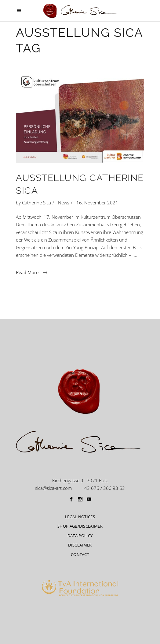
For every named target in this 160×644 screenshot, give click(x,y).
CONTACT (80, 554)
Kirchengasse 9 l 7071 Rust (80, 480)
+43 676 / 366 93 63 (103, 488)
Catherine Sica (36, 203)
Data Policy (80, 536)
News (64, 203)
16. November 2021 (97, 203)
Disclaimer (80, 545)
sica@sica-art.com (53, 488)
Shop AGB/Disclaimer (80, 526)
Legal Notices (80, 517)
